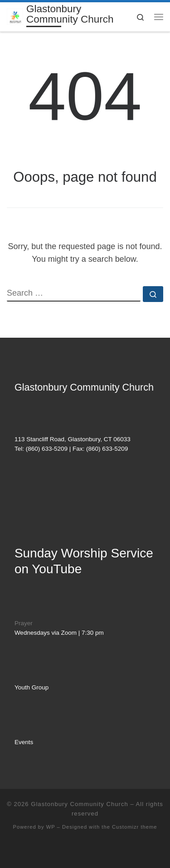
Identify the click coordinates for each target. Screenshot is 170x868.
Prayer (24, 623)
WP (51, 827)
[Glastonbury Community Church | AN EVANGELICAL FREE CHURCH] (15, 16)
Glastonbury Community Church (80, 804)
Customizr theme (135, 827)
